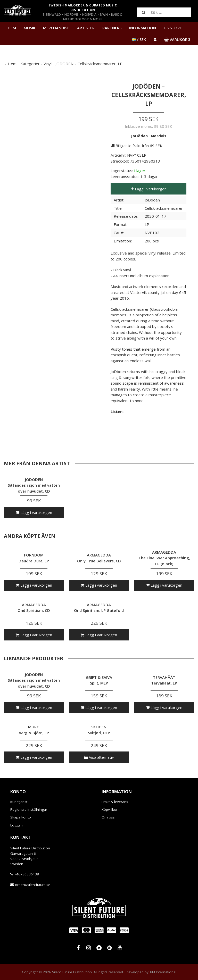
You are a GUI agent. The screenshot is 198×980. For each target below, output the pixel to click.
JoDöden (139, 136)
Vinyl (48, 64)
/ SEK (139, 39)
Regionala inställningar (29, 809)
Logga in (17, 825)
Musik (30, 28)
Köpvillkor (110, 809)
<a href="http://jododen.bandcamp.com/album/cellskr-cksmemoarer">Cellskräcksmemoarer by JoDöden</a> (148, 425)
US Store (173, 28)
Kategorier (30, 64)
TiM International (163, 972)
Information (143, 28)
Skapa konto (21, 817)
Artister (86, 28)
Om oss (108, 817)
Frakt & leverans (115, 802)
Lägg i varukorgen (149, 189)
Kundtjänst (19, 802)
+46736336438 (27, 874)
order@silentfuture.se (33, 885)
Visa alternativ (99, 757)
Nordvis (159, 136)
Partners (112, 28)
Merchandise (56, 28)
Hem (12, 28)
